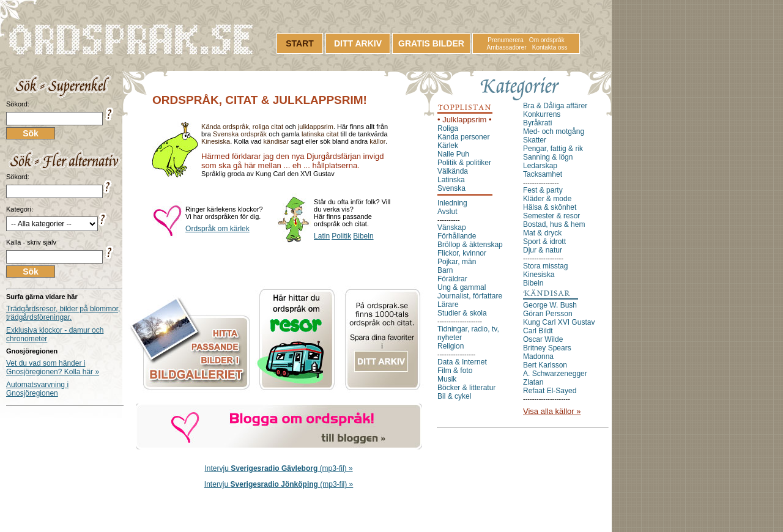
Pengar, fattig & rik (553, 149)
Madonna (538, 357)
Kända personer (463, 137)
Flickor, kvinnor (462, 253)
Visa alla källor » (552, 411)
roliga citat (268, 127)
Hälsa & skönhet (550, 207)
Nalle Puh (453, 154)
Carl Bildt (538, 331)
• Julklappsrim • (465, 120)
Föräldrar (452, 279)
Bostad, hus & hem (554, 224)
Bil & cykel (454, 396)
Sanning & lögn (548, 157)
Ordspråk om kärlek (217, 229)
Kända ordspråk (225, 127)
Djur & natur (543, 250)
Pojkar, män (457, 262)
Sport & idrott (544, 242)
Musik (447, 379)
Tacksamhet (543, 174)
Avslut (447, 212)
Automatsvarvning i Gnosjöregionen (37, 389)
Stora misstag (545, 266)
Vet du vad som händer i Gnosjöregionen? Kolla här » (53, 368)
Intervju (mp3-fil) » (279, 468)
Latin (322, 236)
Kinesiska (216, 141)
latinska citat (320, 134)
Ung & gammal (462, 287)
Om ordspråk (547, 40)
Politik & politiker (464, 163)
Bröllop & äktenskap (470, 245)
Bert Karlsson (545, 365)
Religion (451, 346)
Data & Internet (462, 362)
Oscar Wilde (543, 339)
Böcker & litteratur (466, 388)
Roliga (448, 128)
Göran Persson (548, 314)
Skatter (535, 140)
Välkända (453, 171)
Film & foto (455, 371)
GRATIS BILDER (431, 43)
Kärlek (448, 146)
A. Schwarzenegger (555, 374)
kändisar (276, 141)
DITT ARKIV (358, 43)
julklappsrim (316, 127)
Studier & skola (462, 313)
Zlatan (533, 382)
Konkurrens (542, 114)
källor (377, 141)
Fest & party (543, 190)
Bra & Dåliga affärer (555, 106)
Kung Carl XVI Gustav (559, 322)
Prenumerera (505, 40)
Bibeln (363, 236)
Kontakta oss (550, 47)
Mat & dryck (542, 233)
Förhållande (457, 236)
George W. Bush (550, 305)
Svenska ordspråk (240, 134)
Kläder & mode (547, 199)
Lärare (448, 305)
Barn (445, 270)
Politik (341, 236)
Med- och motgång (554, 131)
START (300, 43)
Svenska (451, 188)
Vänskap (452, 227)
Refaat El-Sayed (550, 391)
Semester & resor (551, 216)
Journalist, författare (470, 296)
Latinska (451, 180)
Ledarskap (540, 166)
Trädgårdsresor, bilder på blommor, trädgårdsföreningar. (63, 313)
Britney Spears (547, 348)
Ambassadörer (507, 47)
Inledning (452, 203)
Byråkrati (537, 123)
